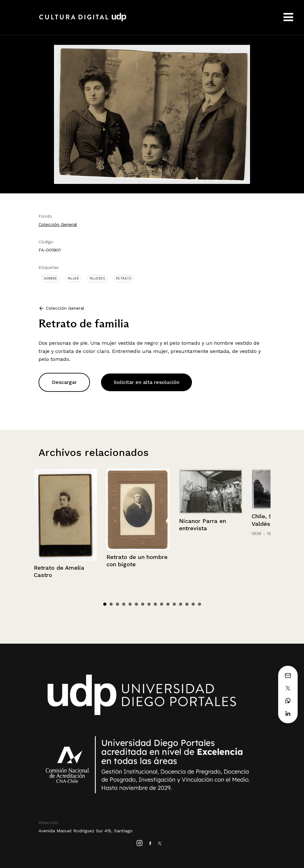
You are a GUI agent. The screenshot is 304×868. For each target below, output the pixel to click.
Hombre (51, 278)
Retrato (124, 278)
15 (193, 604)
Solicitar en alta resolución (146, 382)
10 (162, 604)
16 (200, 604)
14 (187, 604)
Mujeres (97, 278)
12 (174, 604)
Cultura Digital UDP (83, 21)
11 (168, 604)
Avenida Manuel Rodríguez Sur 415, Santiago (86, 831)
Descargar (64, 382)
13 (181, 604)
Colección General (58, 224)
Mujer (73, 278)
